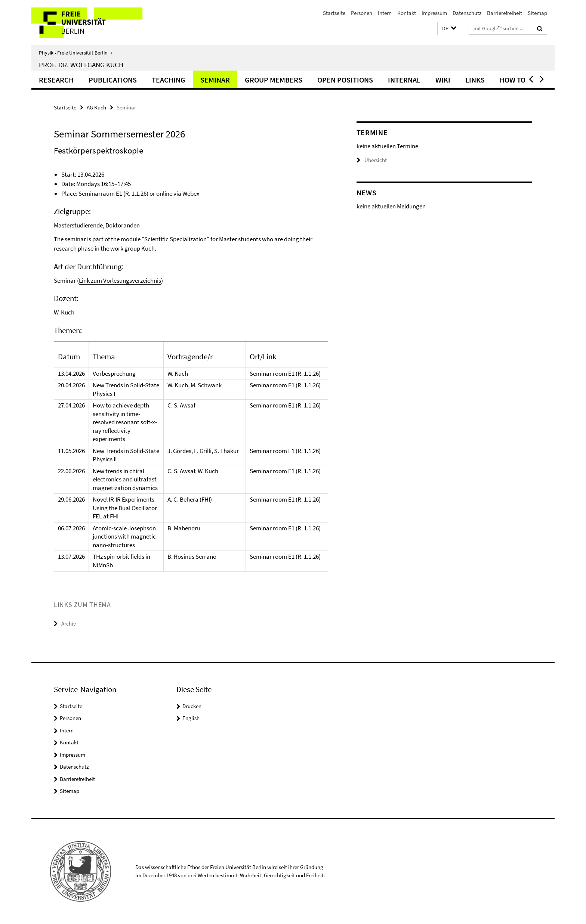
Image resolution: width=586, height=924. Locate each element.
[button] (449, 29)
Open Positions (345, 80)
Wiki (443, 80)
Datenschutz (467, 13)
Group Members (274, 80)
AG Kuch (96, 107)
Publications (113, 80)
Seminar (215, 80)
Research (56, 80)
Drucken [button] (192, 706)
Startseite (334, 13)
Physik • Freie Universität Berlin (76, 53)
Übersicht (372, 160)
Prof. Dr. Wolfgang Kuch (81, 65)
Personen (362, 13)
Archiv (69, 624)
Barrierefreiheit (505, 13)
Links (475, 80)
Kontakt (407, 13)
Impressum (434, 13)
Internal (404, 80)
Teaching (169, 80)
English (191, 718)
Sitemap (537, 13)
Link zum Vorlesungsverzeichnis (120, 280)
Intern (385, 13)
